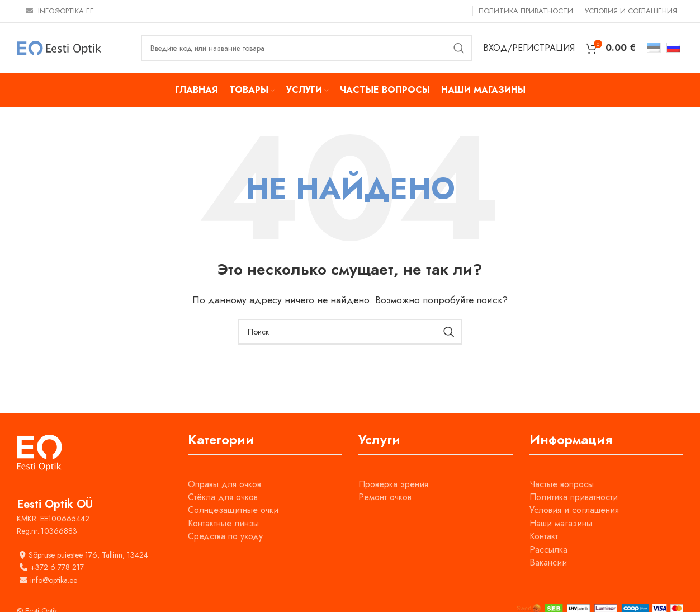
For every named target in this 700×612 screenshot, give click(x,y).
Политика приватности (574, 497)
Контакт (544, 536)
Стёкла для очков (223, 497)
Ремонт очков (385, 497)
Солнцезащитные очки (233, 510)
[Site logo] (59, 47)
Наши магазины (561, 523)
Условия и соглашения (574, 510)
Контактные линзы (223, 523)
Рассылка (548, 550)
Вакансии (548, 562)
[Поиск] (306, 48)
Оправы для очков (224, 484)
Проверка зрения (393, 484)
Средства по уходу (225, 536)
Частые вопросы (562, 484)
